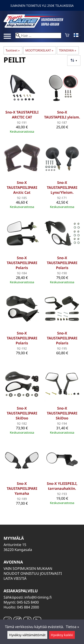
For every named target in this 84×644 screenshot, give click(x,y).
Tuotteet (13, 50)
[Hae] (38, 36)
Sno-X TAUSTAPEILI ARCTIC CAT (22, 115)
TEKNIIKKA (68, 50)
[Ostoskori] (67, 36)
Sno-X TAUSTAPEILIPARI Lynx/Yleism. (62, 187)
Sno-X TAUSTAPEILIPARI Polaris (22, 263)
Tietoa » (72, 627)
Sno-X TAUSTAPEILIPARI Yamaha (22, 488)
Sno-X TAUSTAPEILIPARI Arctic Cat (22, 187)
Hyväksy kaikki (62, 635)
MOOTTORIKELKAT (39, 50)
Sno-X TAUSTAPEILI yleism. (62, 115)
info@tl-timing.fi (38, 597)
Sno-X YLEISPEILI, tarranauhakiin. (62, 486)
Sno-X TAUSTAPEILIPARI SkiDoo (22, 413)
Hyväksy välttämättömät (27, 635)
